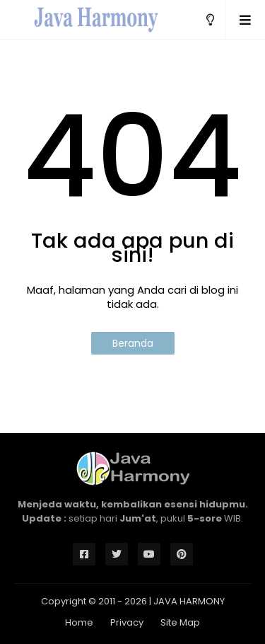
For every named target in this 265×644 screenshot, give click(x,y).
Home (79, 622)
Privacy (127, 622)
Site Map (180, 622)
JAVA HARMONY (189, 601)
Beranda (133, 343)
